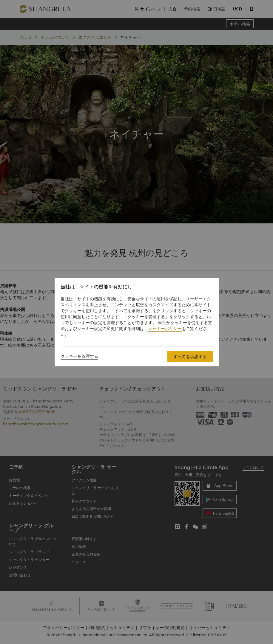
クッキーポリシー (165, 329)
